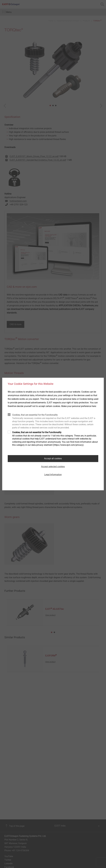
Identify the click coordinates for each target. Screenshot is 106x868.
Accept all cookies (53, 459)
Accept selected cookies (53, 467)
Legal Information (53, 475)
